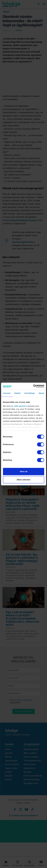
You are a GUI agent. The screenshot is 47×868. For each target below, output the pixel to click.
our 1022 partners (19, 406)
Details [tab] (17, 393)
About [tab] (41, 393)
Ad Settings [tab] (30, 393)
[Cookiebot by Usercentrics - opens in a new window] (33, 386)
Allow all (23, 471)
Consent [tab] (7, 393)
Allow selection (23, 480)
